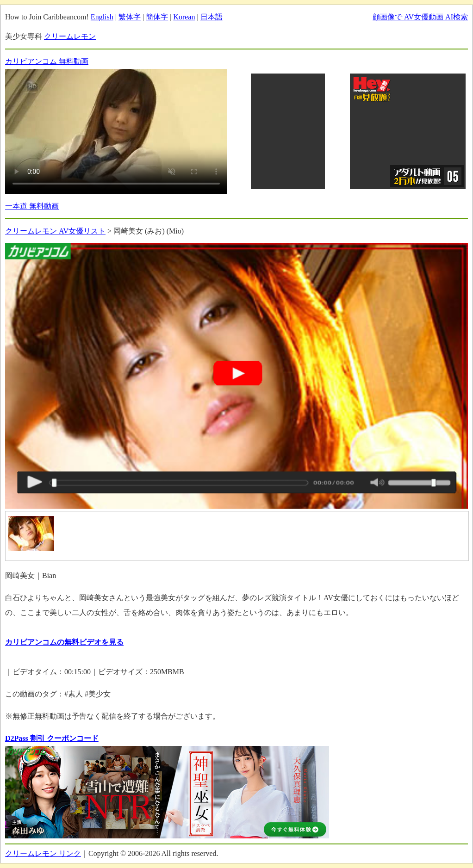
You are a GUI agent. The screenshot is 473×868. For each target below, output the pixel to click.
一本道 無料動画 (32, 206)
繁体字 (130, 17)
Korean (184, 17)
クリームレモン (70, 36)
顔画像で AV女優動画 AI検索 (420, 17)
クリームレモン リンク (43, 853)
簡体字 (157, 17)
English (102, 17)
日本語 (212, 17)
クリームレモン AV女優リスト (55, 231)
